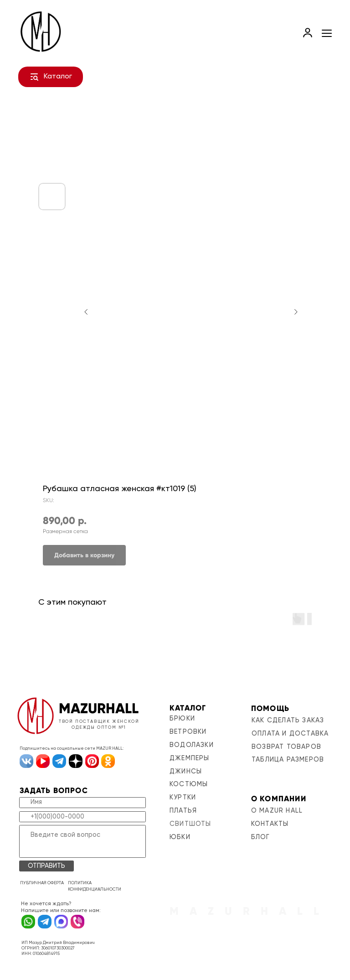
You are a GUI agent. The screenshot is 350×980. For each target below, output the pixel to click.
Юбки (180, 837)
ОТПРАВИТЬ (46, 866)
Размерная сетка (65, 531)
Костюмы (189, 784)
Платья (183, 811)
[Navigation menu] (327, 33)
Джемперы (190, 758)
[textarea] (82, 841)
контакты (270, 824)
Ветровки (188, 732)
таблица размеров (288, 760)
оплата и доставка (290, 734)
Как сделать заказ (288, 721)
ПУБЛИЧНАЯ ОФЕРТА (42, 883)
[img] (36, 716)
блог (261, 837)
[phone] (82, 817)
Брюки (182, 719)
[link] (308, 32)
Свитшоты (190, 824)
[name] (82, 803)
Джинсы (186, 772)
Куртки (183, 798)
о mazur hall (277, 811)
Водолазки (192, 745)
